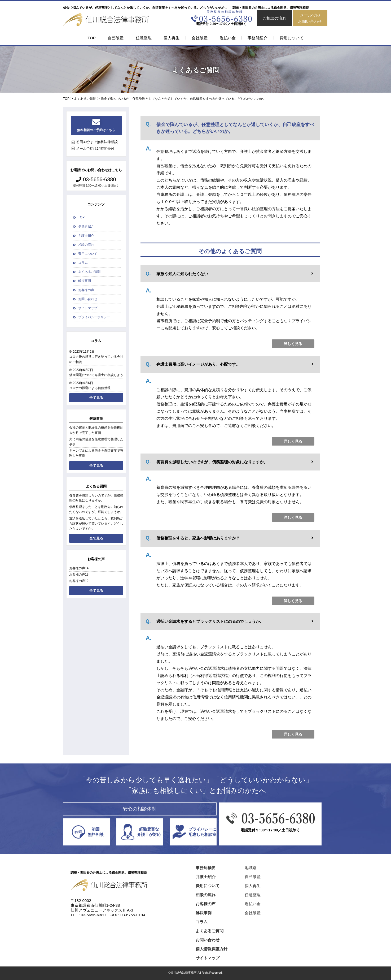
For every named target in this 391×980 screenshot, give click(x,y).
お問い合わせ (88, 299)
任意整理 (144, 38)
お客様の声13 (79, 575)
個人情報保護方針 (212, 949)
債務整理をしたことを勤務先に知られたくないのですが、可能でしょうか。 (96, 509)
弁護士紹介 (86, 236)
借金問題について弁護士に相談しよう (96, 375)
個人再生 (172, 38)
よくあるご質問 (89, 272)
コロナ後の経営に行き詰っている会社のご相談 (96, 359)
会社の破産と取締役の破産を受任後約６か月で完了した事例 (96, 430)
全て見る (96, 398)
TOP (92, 38)
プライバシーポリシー (94, 317)
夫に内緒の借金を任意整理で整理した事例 (96, 442)
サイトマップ (88, 308)
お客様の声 (86, 290)
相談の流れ (86, 245)
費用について (292, 38)
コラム (83, 263)
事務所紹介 (258, 38)
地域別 (251, 868)
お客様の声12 (79, 581)
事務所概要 (206, 868)
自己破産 (116, 38)
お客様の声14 (79, 568)
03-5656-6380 (96, 179)
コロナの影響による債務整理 (90, 388)
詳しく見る (293, 344)
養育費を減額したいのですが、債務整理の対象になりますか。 (96, 498)
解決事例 (85, 281)
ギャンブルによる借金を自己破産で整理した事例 (96, 453)
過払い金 (228, 38)
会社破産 (200, 38)
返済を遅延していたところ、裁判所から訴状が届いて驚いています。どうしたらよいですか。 (96, 523)
